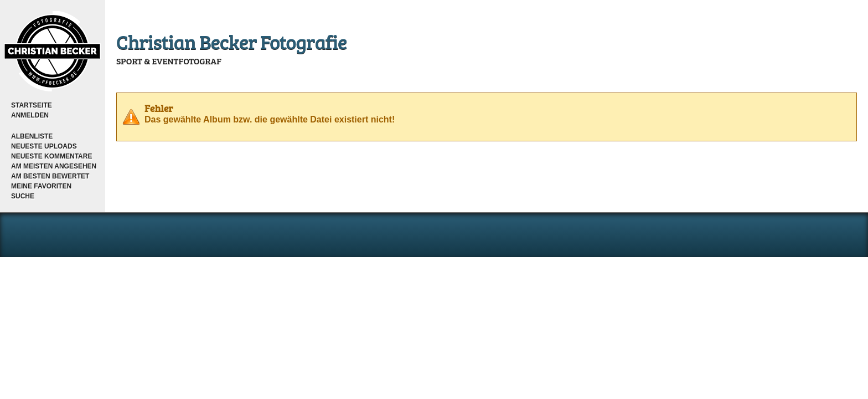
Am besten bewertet (50, 176)
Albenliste (32, 136)
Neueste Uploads (44, 146)
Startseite (32, 105)
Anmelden (30, 115)
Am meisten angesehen (54, 166)
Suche (23, 196)
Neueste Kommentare (51, 156)
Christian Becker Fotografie (231, 41)
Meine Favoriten (41, 186)
